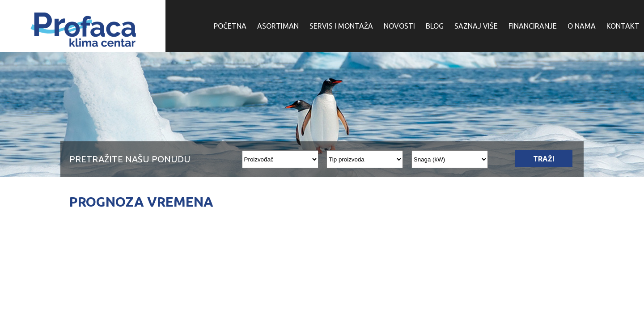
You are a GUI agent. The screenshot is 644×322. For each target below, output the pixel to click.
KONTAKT (623, 26)
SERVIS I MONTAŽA (341, 26)
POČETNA (230, 26)
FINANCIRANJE (533, 26)
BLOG (435, 26)
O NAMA (582, 26)
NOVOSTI (399, 26)
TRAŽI (544, 159)
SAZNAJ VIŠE (476, 26)
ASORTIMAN (278, 26)
